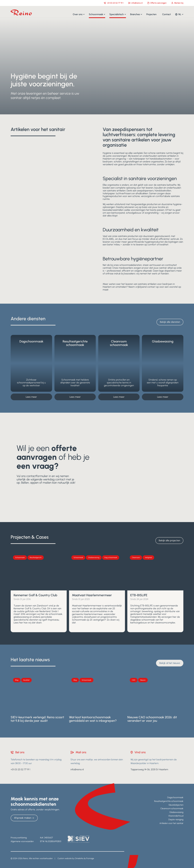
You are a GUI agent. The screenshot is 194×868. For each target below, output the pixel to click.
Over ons (78, 14)
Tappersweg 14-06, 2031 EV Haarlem (149, 769)
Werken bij (177, 3)
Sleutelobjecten (176, 805)
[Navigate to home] (21, 13)
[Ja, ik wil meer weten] (97, 467)
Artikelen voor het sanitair (171, 823)
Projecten (151, 14)
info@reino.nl (135, 3)
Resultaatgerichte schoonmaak (169, 801)
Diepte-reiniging (176, 819)
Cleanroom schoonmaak (172, 808)
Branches (135, 14)
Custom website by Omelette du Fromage (76, 858)
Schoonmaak (96, 14)
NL (180, 14)
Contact (167, 14)
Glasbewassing (176, 812)
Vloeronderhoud (176, 816)
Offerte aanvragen (157, 3)
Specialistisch (117, 14)
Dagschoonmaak (175, 797)
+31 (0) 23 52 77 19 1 (114, 3)
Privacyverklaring (19, 838)
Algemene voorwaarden (22, 841)
